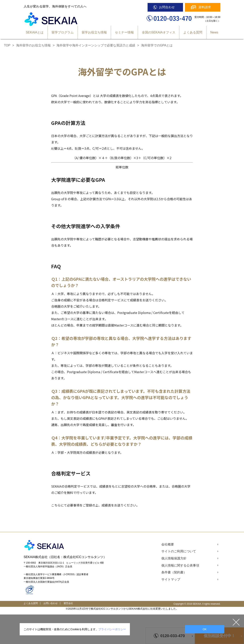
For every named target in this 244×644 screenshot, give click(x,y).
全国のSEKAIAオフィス (159, 32)
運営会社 (68, 603)
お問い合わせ (51, 603)
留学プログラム (63, 32)
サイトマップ (171, 579)
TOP (7, 45)
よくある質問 (193, 32)
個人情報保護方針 (174, 558)
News (214, 32)
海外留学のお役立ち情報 (33, 45)
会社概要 (168, 544)
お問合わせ (167, 7)
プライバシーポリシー (112, 629)
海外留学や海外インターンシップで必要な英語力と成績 (96, 45)
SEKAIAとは (35, 32)
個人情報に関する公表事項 (180, 565)
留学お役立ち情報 (94, 32)
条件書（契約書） (174, 572)
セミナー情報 (124, 32)
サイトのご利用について (179, 551)
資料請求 (205, 7)
